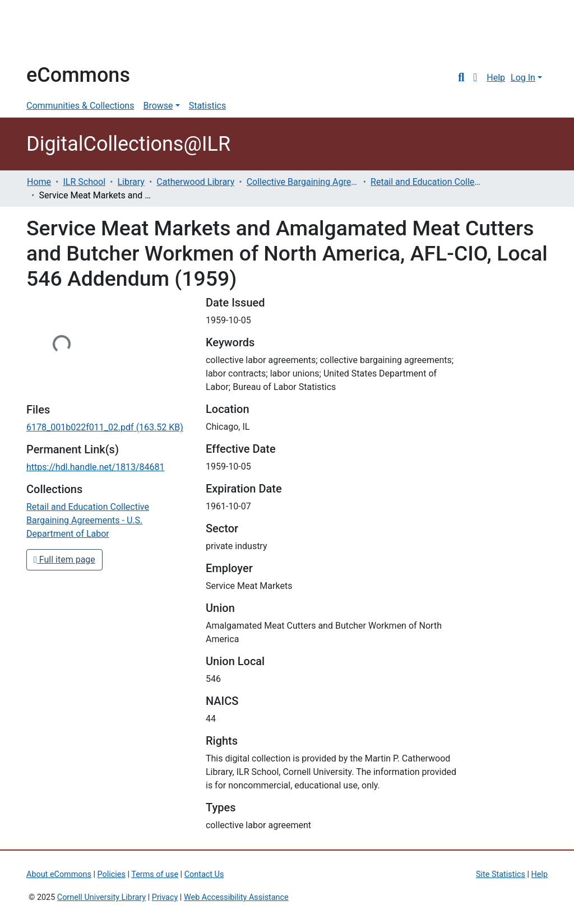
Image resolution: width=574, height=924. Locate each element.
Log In (523, 78)
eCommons (78, 75)
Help (496, 78)
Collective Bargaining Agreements (303, 182)
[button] (475, 78)
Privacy (165, 897)
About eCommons (59, 874)
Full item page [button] (64, 559)
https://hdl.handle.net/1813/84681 (95, 467)
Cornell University (54, 32)
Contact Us (204, 874)
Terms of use (155, 874)
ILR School (84, 182)
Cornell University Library (101, 897)
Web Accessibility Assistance (236, 897)
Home (39, 182)
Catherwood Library (195, 182)
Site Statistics (501, 874)
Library (131, 182)
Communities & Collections (80, 106)
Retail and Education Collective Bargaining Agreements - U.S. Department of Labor (427, 182)
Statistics (208, 106)
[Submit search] (461, 78)
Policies (112, 874)
